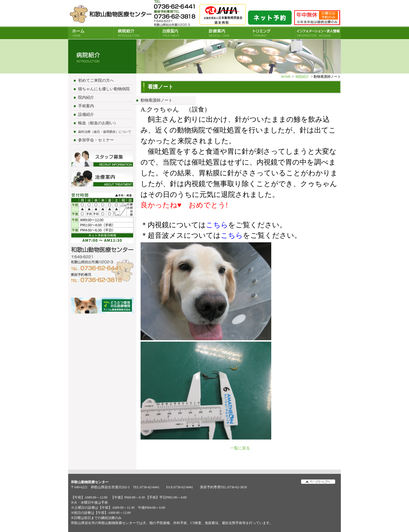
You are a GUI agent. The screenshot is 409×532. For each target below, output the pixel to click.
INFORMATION (318, 33)
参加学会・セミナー (96, 140)
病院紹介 (136, 33)
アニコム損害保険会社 (102, 306)
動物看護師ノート (156, 100)
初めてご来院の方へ (96, 80)
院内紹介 (86, 97)
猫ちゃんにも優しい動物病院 (104, 89)
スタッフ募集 (102, 159)
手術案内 (86, 106)
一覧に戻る (240, 448)
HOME (91, 33)
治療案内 (182, 33)
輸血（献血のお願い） (98, 123)
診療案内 (227, 33)
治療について (102, 178)
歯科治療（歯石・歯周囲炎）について (105, 132)
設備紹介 (86, 114)
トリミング (273, 33)
